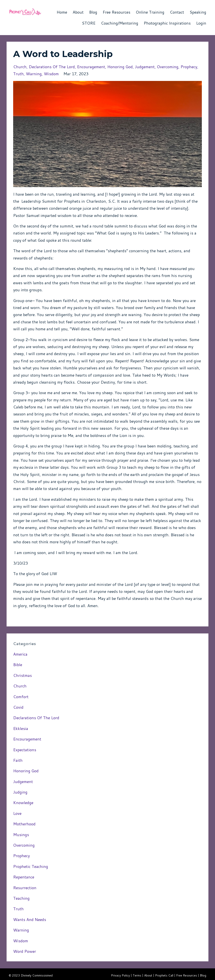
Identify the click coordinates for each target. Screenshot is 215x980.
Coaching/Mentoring (120, 23)
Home (62, 12)
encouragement (91, 67)
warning (34, 74)
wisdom (51, 74)
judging (20, 792)
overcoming (168, 67)
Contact (177, 12)
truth (18, 74)
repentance (24, 877)
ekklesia (21, 728)
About (78, 12)
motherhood (24, 824)
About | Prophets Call (159, 975)
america (20, 654)
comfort (21, 697)
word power (25, 951)
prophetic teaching (31, 866)
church (20, 67)
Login (201, 23)
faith (18, 760)
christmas (22, 675)
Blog (93, 12)
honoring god (120, 67)
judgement (145, 67)
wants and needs (30, 919)
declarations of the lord (52, 67)
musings (21, 835)
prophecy (189, 67)
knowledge (23, 803)
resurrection (25, 888)
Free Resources (116, 12)
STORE (89, 23)
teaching (21, 898)
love (17, 813)
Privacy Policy (120, 975)
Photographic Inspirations (167, 23)
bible (18, 665)
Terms (137, 975)
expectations (25, 750)
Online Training (150, 12)
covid (18, 707)
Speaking (198, 12)
